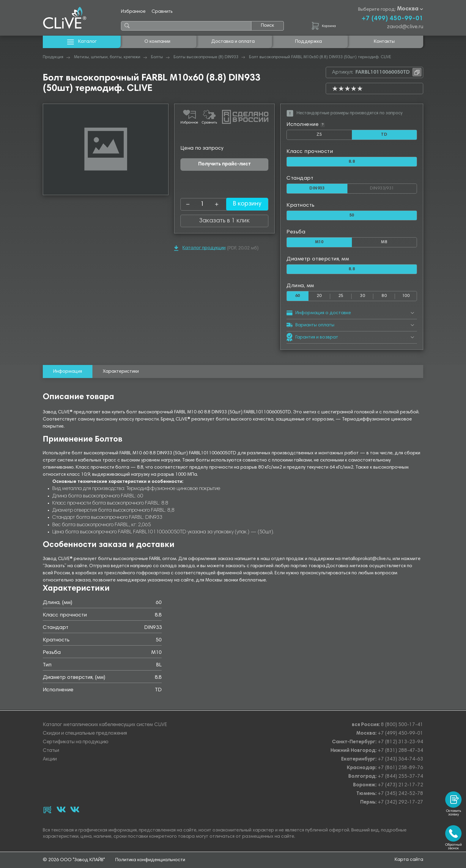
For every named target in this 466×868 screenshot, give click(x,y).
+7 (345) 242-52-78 (400, 794)
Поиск (267, 26)
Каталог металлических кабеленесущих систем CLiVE (105, 725)
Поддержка (308, 42)
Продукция (53, 57)
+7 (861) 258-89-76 (400, 768)
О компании (157, 42)
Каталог (82, 42)
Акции (50, 759)
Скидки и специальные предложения (85, 734)
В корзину (243, 204)
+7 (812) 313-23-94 (400, 742)
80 (384, 297)
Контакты (384, 42)
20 (319, 297)
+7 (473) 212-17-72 (400, 785)
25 (341, 297)
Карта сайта (409, 860)
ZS (334, 136)
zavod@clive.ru (405, 27)
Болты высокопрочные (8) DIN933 (206, 57)
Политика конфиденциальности (150, 860)
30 (362, 297)
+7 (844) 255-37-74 (400, 777)
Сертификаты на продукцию (76, 742)
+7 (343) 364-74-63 (400, 759)
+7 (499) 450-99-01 (392, 19)
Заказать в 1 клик (224, 221)
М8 (384, 243)
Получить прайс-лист (225, 164)
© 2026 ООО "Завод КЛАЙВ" (74, 860)
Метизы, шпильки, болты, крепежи (107, 57)
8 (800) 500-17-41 (402, 725)
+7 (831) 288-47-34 (400, 751)
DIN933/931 (393, 188)
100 (406, 297)
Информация (68, 372)
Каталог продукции (200, 248)
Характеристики (121, 372)
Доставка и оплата (233, 42)
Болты (157, 57)
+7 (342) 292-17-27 (400, 803)
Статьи (51, 751)
